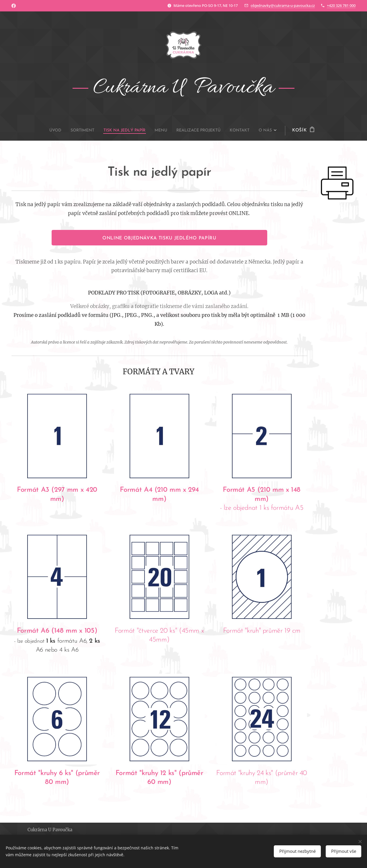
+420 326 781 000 (341, 5)
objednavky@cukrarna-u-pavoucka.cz (283, 5)
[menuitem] (44, 131)
